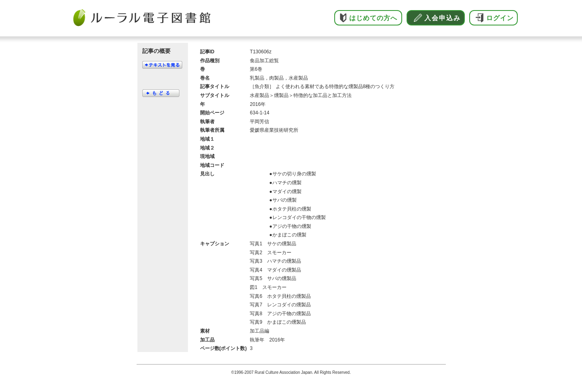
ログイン (500, 18)
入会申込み (443, 18)
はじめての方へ (373, 18)
